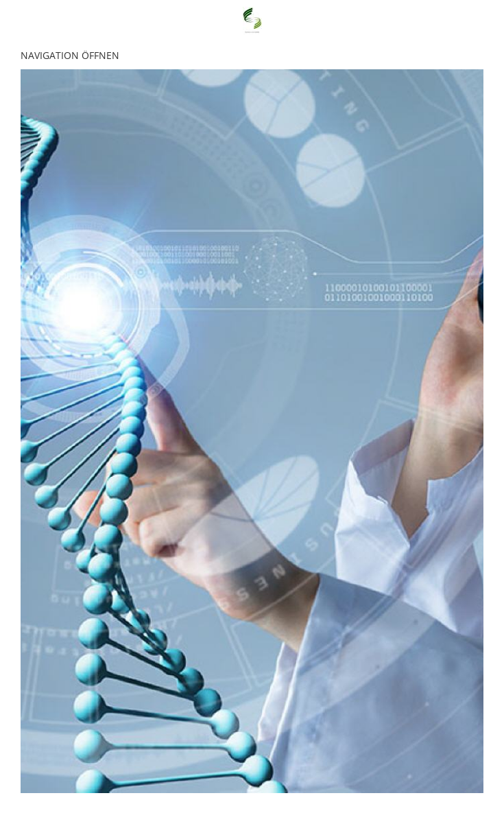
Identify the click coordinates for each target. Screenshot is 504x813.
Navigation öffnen (70, 55)
